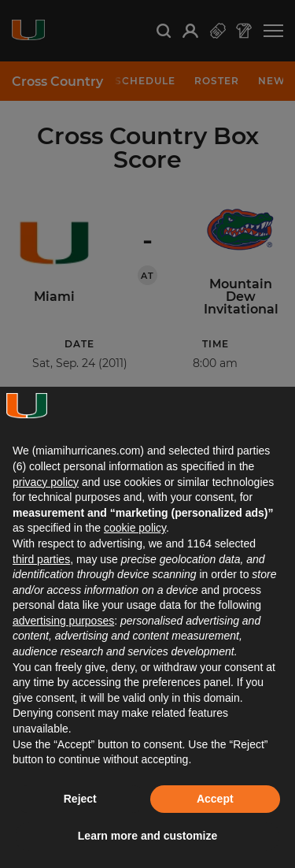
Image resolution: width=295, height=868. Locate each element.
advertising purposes (63, 621)
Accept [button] (215, 799)
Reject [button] (80, 799)
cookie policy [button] (135, 528)
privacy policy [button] (46, 482)
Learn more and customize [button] (147, 836)
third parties (41, 559)
